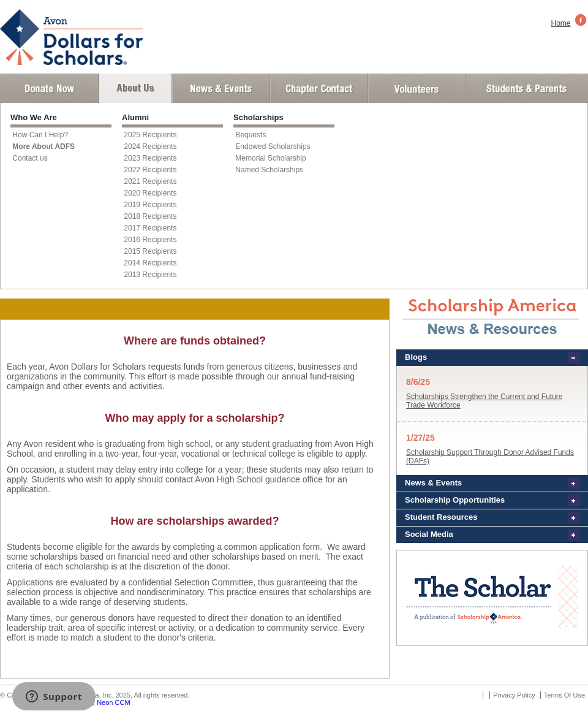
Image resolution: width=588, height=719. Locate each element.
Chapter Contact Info (319, 88)
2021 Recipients (150, 181)
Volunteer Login (416, 88)
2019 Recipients (150, 205)
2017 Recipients (150, 228)
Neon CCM (113, 702)
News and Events (221, 88)
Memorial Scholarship (270, 158)
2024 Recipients (150, 146)
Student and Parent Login (526, 88)
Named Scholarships (269, 170)
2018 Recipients (150, 216)
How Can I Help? (40, 135)
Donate (49, 88)
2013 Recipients (150, 275)
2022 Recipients (150, 170)
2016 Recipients (150, 240)
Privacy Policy (514, 695)
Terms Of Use (564, 695)
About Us (135, 88)
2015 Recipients (150, 251)
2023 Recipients (150, 158)
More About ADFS (43, 146)
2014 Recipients (150, 263)
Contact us (30, 158)
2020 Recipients (150, 193)
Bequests (251, 135)
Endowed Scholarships (273, 146)
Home (561, 23)
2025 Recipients (150, 135)
